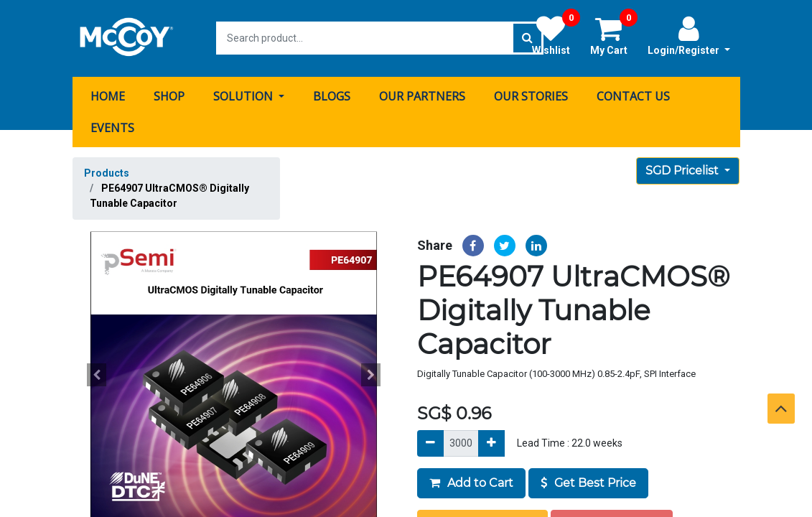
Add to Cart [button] (471, 481)
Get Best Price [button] (588, 481)
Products (107, 172)
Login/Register (689, 35)
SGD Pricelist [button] (683, 170)
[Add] (491, 442)
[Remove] (430, 442)
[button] (97, 374)
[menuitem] (108, 96)
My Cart (614, 35)
